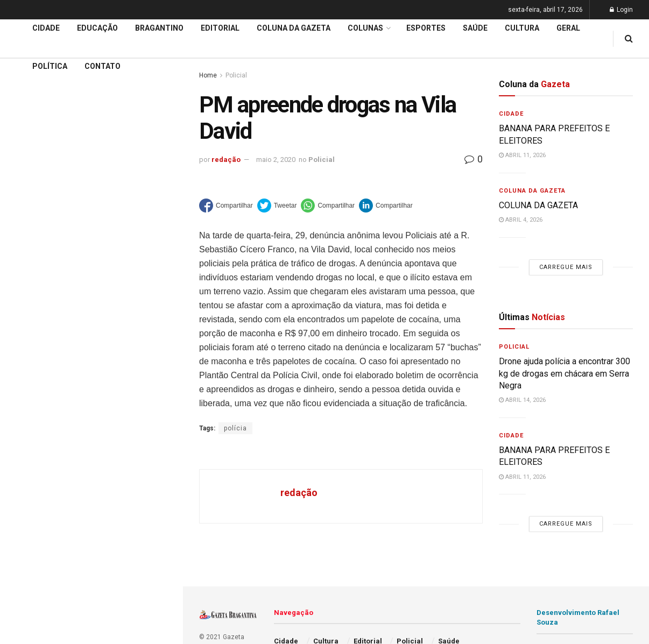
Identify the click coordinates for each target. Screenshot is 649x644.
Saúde (475, 28)
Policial (322, 160)
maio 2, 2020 (276, 160)
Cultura (522, 28)
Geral (568, 28)
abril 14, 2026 (522, 400)
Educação (29, 300)
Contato (103, 66)
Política (50, 66)
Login (621, 10)
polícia (235, 428)
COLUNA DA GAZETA (538, 205)
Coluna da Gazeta (42, 341)
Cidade (24, 279)
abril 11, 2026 (522, 155)
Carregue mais (91, 194)
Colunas (365, 28)
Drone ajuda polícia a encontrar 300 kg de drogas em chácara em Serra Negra (565, 373)
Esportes (426, 28)
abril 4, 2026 (521, 220)
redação (226, 160)
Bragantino (159, 28)
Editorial (26, 320)
